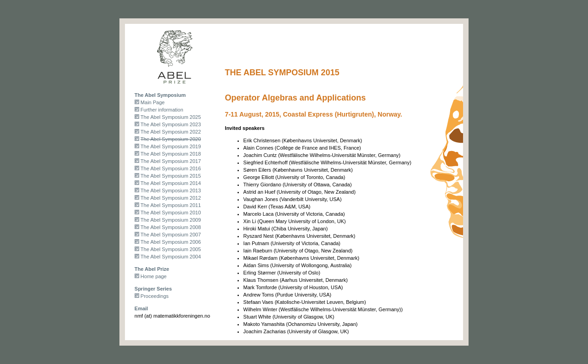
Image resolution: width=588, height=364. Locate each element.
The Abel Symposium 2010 (171, 213)
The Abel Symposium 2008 (171, 227)
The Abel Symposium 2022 (171, 132)
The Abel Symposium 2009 (171, 220)
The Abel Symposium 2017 (171, 161)
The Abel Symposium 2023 (171, 124)
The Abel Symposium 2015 (171, 176)
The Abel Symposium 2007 (171, 235)
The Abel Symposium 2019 (171, 146)
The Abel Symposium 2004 (171, 257)
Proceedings (155, 296)
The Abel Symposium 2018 (171, 154)
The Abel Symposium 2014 (171, 183)
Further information (162, 110)
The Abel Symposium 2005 (171, 249)
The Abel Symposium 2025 (171, 117)
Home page (154, 276)
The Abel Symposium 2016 (171, 168)
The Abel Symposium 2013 (171, 190)
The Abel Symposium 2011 (171, 205)
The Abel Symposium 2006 (171, 242)
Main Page (153, 102)
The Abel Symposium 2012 (171, 198)
